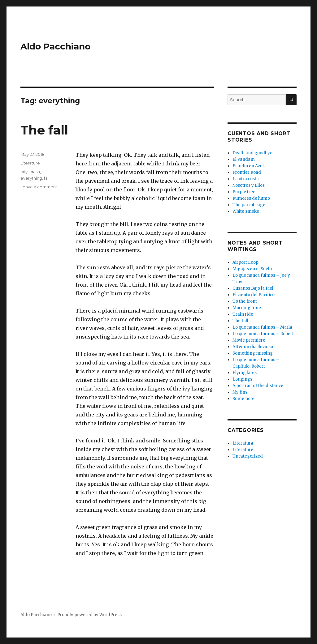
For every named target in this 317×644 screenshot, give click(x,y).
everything (31, 178)
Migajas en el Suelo (252, 269)
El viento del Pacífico (254, 295)
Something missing (253, 353)
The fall (44, 130)
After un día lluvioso (253, 347)
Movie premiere (249, 340)
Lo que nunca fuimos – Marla (262, 327)
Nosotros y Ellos (249, 185)
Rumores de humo (251, 198)
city (24, 172)
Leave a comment (39, 187)
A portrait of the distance (258, 386)
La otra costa (246, 179)
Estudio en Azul (248, 166)
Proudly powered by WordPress (89, 615)
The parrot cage (249, 205)
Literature (30, 163)
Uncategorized (248, 456)
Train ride (243, 314)
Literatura (243, 443)
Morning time (247, 308)
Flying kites (245, 373)
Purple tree (244, 192)
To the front (245, 301)
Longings (242, 379)
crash (35, 172)
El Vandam (244, 159)
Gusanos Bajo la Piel (253, 288)
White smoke (246, 211)
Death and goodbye (252, 153)
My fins (240, 392)
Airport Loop (245, 262)
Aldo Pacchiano (55, 46)
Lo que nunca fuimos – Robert (263, 334)
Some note (243, 399)
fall (47, 178)
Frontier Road (247, 172)
